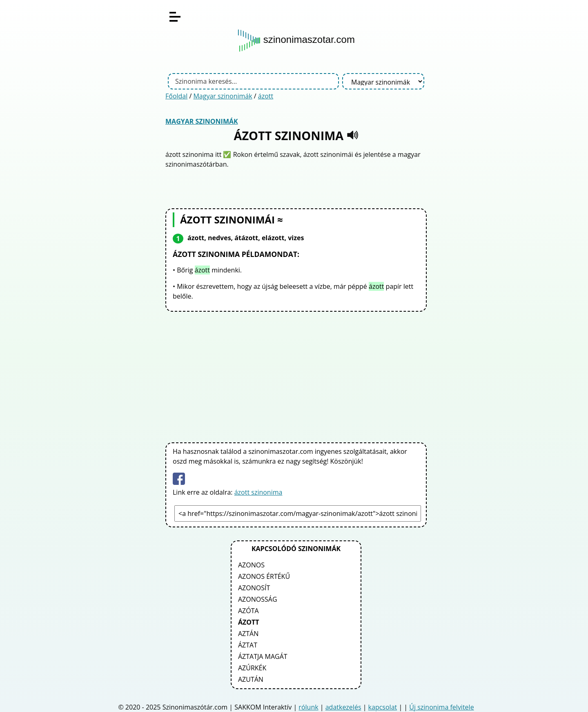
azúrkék (252, 668)
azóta (248, 611)
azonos (251, 565)
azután (251, 679)
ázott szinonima (258, 492)
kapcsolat (383, 707)
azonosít (254, 588)
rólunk (308, 707)
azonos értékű (264, 576)
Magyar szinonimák (223, 96)
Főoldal (176, 96)
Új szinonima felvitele (441, 707)
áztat (248, 645)
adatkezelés (343, 707)
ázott (266, 96)
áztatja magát (263, 656)
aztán (248, 634)
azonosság (258, 599)
